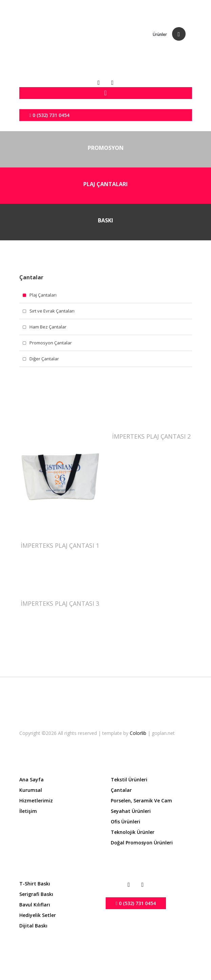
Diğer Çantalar (44, 359)
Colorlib (139, 733)
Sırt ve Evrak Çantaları (52, 311)
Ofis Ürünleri (125, 822)
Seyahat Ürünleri (131, 811)
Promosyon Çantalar (51, 343)
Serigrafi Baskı (36, 894)
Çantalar (121, 790)
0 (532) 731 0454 (49, 115)
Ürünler (160, 34)
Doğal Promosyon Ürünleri (142, 843)
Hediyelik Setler (38, 915)
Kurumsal (31, 790)
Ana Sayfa (31, 779)
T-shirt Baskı (35, 884)
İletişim (28, 811)
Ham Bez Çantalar (48, 327)
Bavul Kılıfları (35, 905)
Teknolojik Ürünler (133, 832)
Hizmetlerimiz (36, 801)
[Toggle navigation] (106, 93)
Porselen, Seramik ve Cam (141, 801)
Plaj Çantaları (43, 295)
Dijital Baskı (33, 926)
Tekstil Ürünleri (129, 779)
